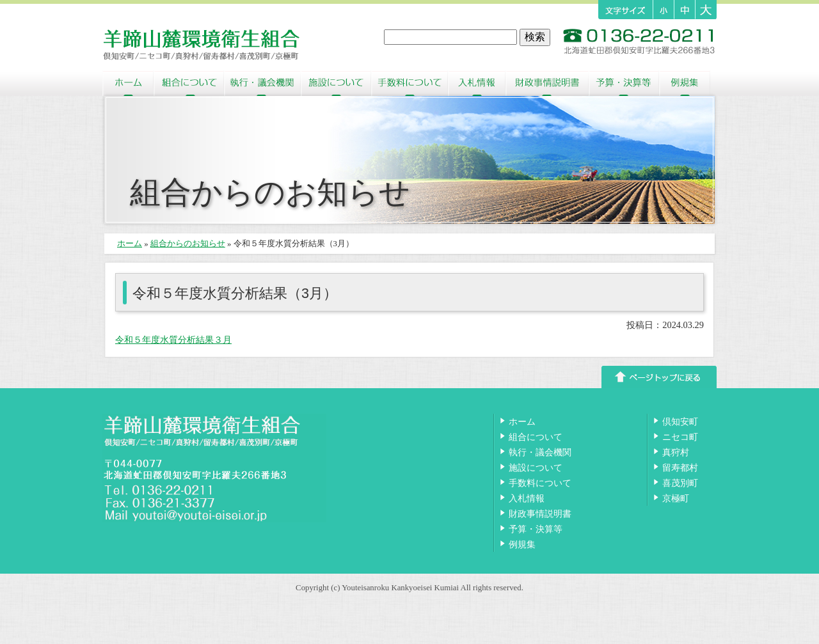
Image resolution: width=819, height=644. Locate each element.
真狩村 (676, 452)
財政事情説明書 (547, 83)
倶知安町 (680, 421)
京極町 (676, 498)
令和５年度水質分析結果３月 (173, 340)
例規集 (685, 83)
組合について (189, 83)
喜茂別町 (680, 483)
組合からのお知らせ (188, 244)
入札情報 (477, 83)
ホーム (128, 83)
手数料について (409, 83)
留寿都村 (680, 467)
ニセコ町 (680, 437)
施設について (336, 83)
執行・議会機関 (262, 83)
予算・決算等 (624, 83)
